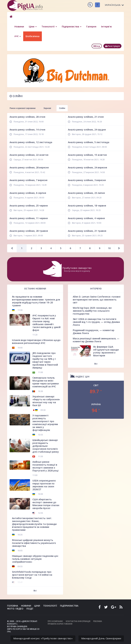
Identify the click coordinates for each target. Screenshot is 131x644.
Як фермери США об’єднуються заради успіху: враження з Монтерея (106, 351)
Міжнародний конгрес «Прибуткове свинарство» (43, 638)
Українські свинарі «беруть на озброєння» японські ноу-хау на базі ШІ (46, 401)
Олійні (16, 96)
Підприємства (72, 26)
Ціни (33, 26)
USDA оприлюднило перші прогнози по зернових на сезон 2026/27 (44, 485)
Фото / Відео (15, 609)
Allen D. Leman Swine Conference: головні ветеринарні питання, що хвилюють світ (97, 300)
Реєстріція (112, 46)
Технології (49, 26)
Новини (19, 26)
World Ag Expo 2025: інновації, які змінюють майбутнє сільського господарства (92, 311)
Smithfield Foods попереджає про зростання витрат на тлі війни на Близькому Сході (32, 575)
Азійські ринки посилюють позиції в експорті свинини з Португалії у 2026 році (45, 466)
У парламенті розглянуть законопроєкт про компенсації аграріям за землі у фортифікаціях (45, 423)
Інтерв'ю (107, 26)
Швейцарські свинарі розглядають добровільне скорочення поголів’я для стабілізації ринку (46, 446)
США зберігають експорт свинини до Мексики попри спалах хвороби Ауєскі (46, 504)
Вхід (97, 46)
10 (109, 248)
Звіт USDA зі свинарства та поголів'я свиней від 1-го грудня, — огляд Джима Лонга (96, 322)
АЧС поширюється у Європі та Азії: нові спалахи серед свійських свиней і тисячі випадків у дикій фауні (46, 323)
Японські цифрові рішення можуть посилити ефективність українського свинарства (34, 543)
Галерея (91, 26)
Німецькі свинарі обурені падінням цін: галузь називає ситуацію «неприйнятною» (35, 559)
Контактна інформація (78, 621)
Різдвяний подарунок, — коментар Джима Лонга (94, 332)
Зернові (47, 108)
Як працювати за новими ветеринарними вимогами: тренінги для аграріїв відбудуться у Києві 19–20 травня (36, 301)
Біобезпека (33, 36)
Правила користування (60, 624)
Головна (13, 606)
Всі (35, 591)
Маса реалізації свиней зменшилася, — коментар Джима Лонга (96, 340)
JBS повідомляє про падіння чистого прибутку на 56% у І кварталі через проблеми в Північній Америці (45, 360)
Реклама (98, 621)
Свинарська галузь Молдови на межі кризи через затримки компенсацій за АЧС (46, 382)
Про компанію (55, 621)
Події (30, 609)
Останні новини (35, 289)
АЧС (18, 36)
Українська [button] (114, 5)
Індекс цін (80, 376)
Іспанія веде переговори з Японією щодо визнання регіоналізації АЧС (36, 342)
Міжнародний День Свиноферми (101, 638)
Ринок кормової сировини (23, 108)
